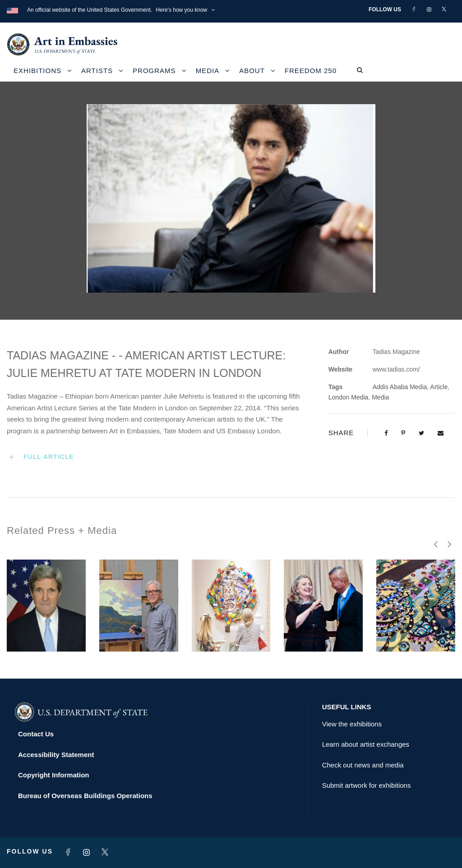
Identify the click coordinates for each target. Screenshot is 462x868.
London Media (349, 397)
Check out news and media (363, 765)
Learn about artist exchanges (366, 744)
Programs (154, 71)
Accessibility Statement (56, 755)
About (252, 71)
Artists (97, 71)
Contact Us (36, 734)
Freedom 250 (311, 71)
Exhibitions (37, 71)
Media (208, 71)
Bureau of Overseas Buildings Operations (85, 796)
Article (439, 387)
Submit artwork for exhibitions (367, 785)
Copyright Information (54, 775)
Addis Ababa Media (400, 387)
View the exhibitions (352, 724)
